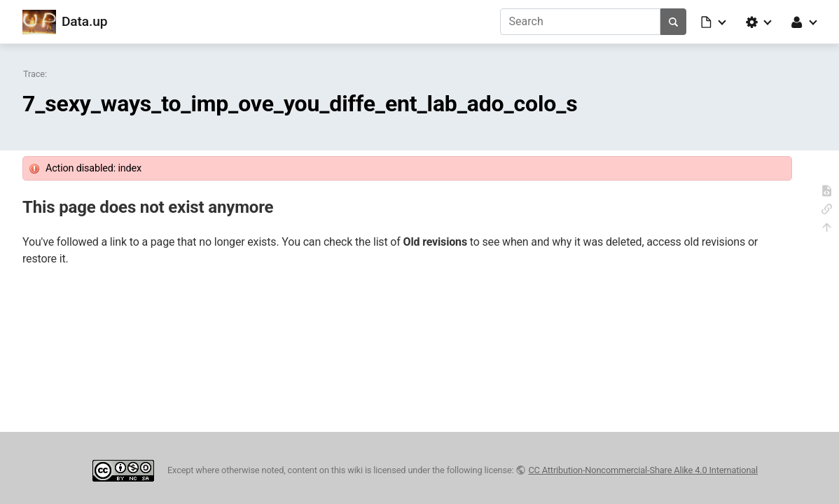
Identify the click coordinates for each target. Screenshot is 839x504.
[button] (714, 22)
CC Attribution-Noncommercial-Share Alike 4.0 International (643, 470)
